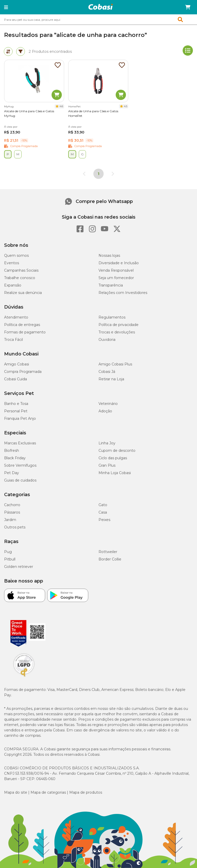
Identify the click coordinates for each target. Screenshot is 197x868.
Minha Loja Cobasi (115, 473)
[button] (6, 7)
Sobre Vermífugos (20, 465)
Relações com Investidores (123, 293)
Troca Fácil (13, 340)
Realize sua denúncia (23, 293)
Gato (103, 505)
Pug (8, 552)
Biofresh (12, 451)
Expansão (13, 285)
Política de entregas (22, 325)
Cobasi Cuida (16, 379)
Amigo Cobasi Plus (115, 364)
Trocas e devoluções (117, 332)
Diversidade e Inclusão (119, 263)
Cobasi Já (107, 372)
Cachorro (12, 505)
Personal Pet (16, 411)
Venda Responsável (116, 270)
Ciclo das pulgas (113, 458)
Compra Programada (23, 372)
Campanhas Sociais (21, 270)
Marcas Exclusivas (20, 443)
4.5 (126, 106)
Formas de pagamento (25, 332)
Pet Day (12, 473)
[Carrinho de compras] (188, 7)
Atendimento (16, 317)
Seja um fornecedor (116, 278)
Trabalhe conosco (20, 278)
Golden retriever (19, 567)
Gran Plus (107, 465)
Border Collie (110, 559)
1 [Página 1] (98, 174)
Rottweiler (108, 552)
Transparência (111, 285)
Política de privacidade (119, 325)
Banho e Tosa (16, 404)
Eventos (12, 263)
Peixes (104, 520)
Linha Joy (107, 443)
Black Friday (15, 458)
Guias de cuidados (20, 480)
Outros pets (15, 527)
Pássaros (12, 512)
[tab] (8, 52)
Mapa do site (16, 792)
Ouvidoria (107, 340)
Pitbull (10, 559)
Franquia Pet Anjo (20, 418)
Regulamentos (112, 317)
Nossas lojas (109, 256)
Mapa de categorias (48, 792)
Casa (103, 512)
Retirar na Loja (111, 379)
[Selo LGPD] (24, 677)
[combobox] (98, 19)
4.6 (61, 106)
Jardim (10, 520)
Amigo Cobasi (17, 364)
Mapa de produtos (86, 792)
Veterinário (108, 404)
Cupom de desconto (117, 451)
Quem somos (16, 256)
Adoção (105, 411)
